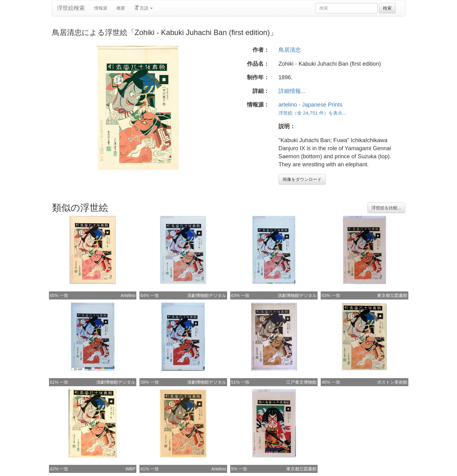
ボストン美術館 (392, 382)
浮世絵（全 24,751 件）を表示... (312, 113)
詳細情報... (292, 91)
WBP (130, 469)
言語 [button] (144, 8)
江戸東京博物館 (301, 382)
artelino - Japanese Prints (310, 105)
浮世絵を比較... (386, 208)
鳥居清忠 (290, 50)
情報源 (101, 8)
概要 (121, 8)
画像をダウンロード (302, 179)
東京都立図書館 (392, 295)
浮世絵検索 (71, 8)
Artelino (128, 295)
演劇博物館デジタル (207, 295)
